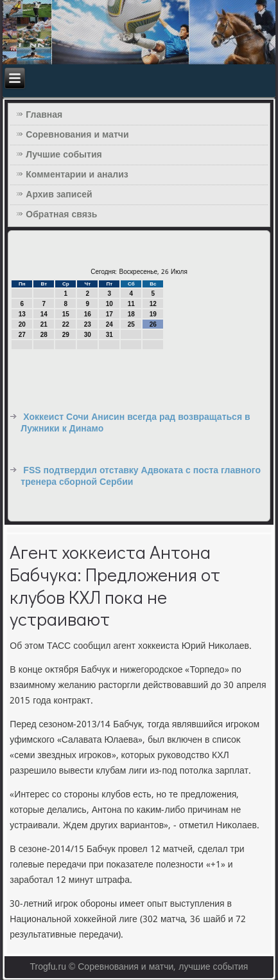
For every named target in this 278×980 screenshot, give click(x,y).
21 (44, 324)
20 (22, 324)
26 (153, 324)
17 (109, 314)
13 (22, 314)
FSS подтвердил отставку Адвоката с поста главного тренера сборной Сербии (141, 476)
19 (153, 314)
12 (153, 304)
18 (131, 314)
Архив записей (59, 195)
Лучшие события (64, 155)
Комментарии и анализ (77, 175)
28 (44, 335)
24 (109, 324)
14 (44, 314)
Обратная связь (61, 215)
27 (22, 335)
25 (131, 324)
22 (66, 324)
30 (88, 335)
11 (131, 304)
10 (109, 304)
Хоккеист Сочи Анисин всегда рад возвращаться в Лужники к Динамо (135, 423)
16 (88, 314)
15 (66, 314)
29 (66, 335)
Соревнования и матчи (77, 135)
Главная (44, 115)
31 (109, 335)
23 (88, 324)
